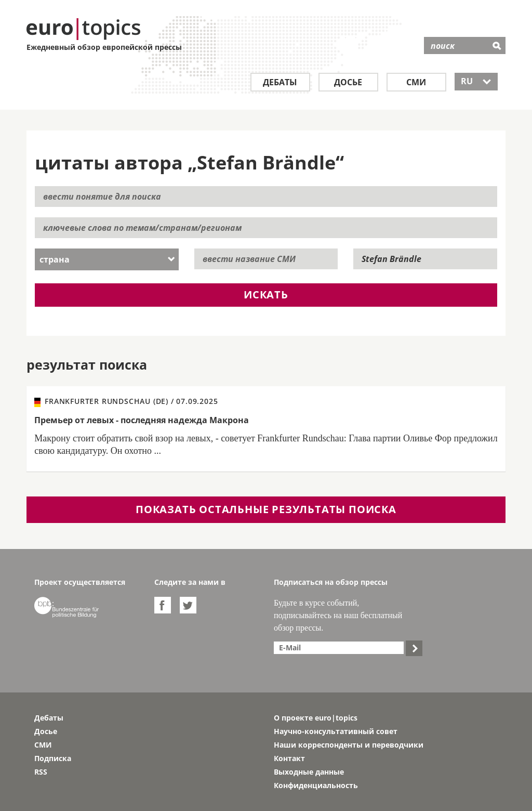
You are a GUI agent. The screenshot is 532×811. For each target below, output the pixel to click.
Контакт (289, 758)
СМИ (416, 82)
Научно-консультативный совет (336, 731)
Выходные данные (309, 772)
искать (266, 295)
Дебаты (280, 82)
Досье (348, 82)
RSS (41, 772)
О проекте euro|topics (316, 718)
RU (476, 81)
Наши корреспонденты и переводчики (349, 745)
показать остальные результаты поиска (266, 509)
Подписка (53, 758)
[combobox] (107, 259)
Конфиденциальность (316, 785)
